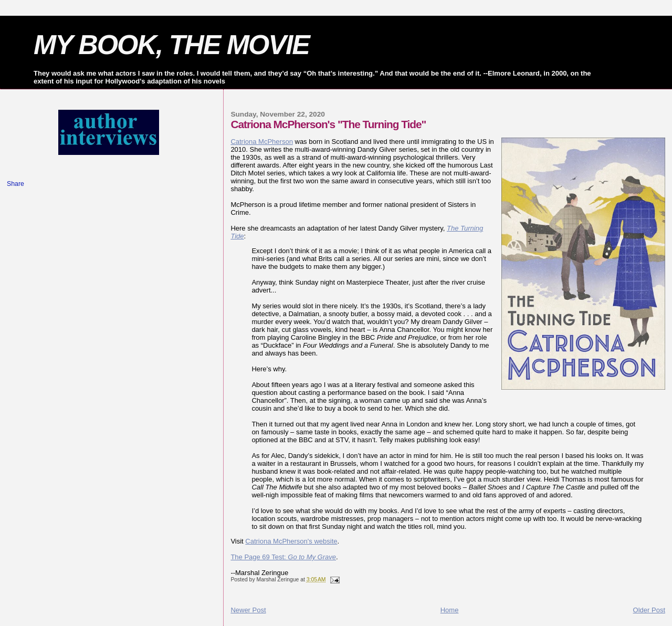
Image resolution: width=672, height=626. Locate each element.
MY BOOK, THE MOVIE (171, 45)
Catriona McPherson (262, 142)
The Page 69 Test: (283, 557)
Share (15, 184)
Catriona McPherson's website (291, 541)
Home (450, 610)
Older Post (649, 610)
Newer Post (248, 610)
